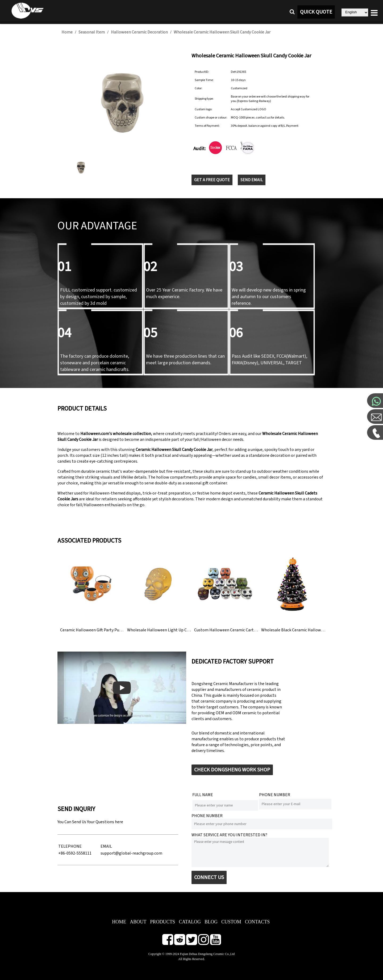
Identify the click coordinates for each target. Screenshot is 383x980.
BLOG (211, 922)
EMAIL (106, 846)
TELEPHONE (70, 846)
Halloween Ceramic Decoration (139, 32)
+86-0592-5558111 (75, 853)
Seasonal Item (92, 32)
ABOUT (138, 922)
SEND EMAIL (252, 180)
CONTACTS (257, 922)
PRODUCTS (163, 922)
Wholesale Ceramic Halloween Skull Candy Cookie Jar (222, 32)
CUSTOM (231, 922)
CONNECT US (209, 877)
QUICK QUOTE (316, 12)
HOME (119, 922)
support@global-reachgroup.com (131, 853)
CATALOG (190, 922)
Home (67, 32)
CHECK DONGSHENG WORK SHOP (232, 770)
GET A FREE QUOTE (212, 180)
